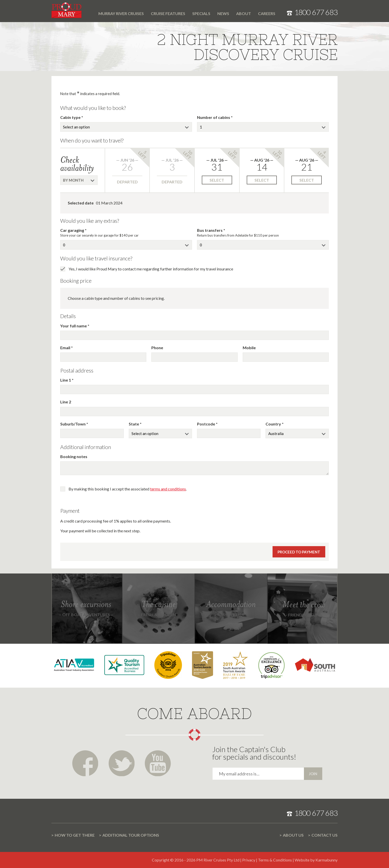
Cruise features (168, 13)
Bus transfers (210, 230)
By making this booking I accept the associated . (128, 489)
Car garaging (73, 230)
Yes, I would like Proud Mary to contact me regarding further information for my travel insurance (151, 269)
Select (217, 180)
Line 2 (66, 402)
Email (66, 348)
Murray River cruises (121, 13)
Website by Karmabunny (316, 860)
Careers (267, 13)
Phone (157, 348)
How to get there (75, 835)
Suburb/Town (73, 424)
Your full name (74, 326)
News (223, 13)
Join (313, 774)
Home (91, 11)
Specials (201, 13)
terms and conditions (168, 489)
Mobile (249, 348)
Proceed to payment (299, 552)
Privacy (249, 860)
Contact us (325, 835)
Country (274, 424)
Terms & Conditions (275, 860)
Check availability (77, 164)
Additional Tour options (131, 835)
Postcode (206, 424)
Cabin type (71, 117)
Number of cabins (214, 117)
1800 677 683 (316, 12)
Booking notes (74, 456)
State (134, 424)
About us (293, 835)
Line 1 (66, 380)
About (244, 13)
